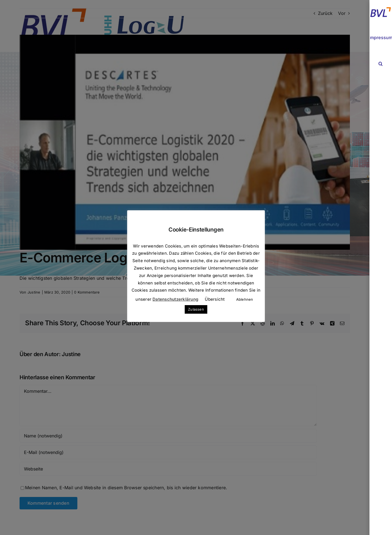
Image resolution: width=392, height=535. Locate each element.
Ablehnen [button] (245, 299)
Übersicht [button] (215, 299)
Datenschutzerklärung (175, 299)
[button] (381, 64)
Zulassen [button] (196, 309)
